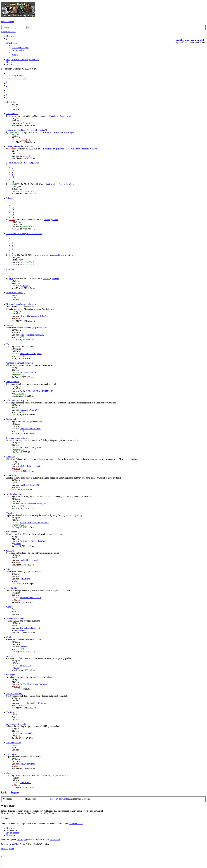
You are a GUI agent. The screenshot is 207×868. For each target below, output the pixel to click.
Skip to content (7, 22)
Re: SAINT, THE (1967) (30, 447)
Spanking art (66, 116)
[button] (7, 73)
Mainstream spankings (54, 149)
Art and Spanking (51, 116)
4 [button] (7, 88)
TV (8, 344)
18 (13, 212)
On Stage (10, 550)
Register (15, 792)
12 (13, 182)
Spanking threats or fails (17, 438)
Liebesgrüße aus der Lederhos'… (34, 316)
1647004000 (20, 630)
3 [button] (7, 86)
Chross (12, 116)
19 (13, 215)
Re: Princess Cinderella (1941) (33, 541)
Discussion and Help (15, 618)
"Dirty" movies (13, 382)
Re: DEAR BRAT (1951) (30, 485)
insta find (10, 269)
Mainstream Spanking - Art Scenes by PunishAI (27, 130)
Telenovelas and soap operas (18, 400)
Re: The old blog (27, 733)
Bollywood (11, 419)
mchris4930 (14, 184)
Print (8, 569)
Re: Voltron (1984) (28, 372)
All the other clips (14, 494)
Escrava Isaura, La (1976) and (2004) (22, 163)
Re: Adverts (25, 579)
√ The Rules (34, 60)
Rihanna (10, 198)
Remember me (76, 799)
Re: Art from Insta (28, 764)
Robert (25, 286)
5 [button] (7, 90)
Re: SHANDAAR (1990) (30, 429)
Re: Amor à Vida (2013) (30, 410)
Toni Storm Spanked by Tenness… (34, 522)
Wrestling (69, 255)
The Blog (10, 712)
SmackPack (14, 132)
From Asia (11, 457)
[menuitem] (7, 38)
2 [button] (7, 83)
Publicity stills (12, 475)
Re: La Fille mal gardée (30, 560)
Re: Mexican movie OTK (31, 598)
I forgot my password (58, 799)
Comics (10, 773)
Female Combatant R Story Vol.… (34, 504)
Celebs (55, 220)
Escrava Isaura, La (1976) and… (34, 703)
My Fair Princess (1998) (30, 466)
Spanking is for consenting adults (190, 40)
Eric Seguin (22, 840)
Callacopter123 (76, 824)
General (52, 184)
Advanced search (8, 32)
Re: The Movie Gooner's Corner (33, 684)
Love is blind (25, 783)
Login (4, 792)
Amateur (55, 279)
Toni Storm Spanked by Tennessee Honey (24, 234)
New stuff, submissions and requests (81, 149)
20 (13, 217)
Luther (17, 544)
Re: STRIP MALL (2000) (31, 354)
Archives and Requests (16, 724)
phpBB (15, 844)
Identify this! (12, 588)
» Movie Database (20, 60)
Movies (10, 325)
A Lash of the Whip (65, 184)
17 (13, 210)
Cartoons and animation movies (20, 363)
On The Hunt (12, 532)
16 (13, 208)
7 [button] (7, 95)
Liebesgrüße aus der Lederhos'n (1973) (23, 146)
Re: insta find (25, 665)
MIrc (11, 279)
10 (13, 177)
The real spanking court (30, 628)
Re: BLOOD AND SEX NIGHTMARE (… (38, 391)
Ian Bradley (55, 840)
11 (13, 179)
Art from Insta (12, 114)
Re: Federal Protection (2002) (32, 335)
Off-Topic (10, 675)
